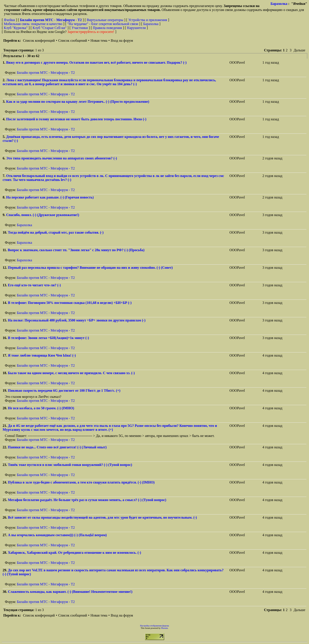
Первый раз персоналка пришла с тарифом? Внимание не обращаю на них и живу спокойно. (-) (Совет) (90, 268)
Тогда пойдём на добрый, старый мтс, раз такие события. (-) (56, 232)
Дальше (299, 50)
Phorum (164, 628)
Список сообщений (73, 41)
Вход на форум (122, 41)
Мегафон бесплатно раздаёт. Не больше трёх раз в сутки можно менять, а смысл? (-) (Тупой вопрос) (87, 500)
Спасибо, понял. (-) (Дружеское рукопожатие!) (43, 215)
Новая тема (99, 41)
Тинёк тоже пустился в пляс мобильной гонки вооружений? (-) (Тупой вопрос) (70, 465)
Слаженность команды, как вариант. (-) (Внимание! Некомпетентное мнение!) (70, 592)
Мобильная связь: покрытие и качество (33, 24)
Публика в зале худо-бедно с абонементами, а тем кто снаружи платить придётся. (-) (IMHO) (81, 482)
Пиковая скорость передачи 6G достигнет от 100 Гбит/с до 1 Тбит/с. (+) (64, 391)
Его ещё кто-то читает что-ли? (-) (34, 285)
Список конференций (39, 41)
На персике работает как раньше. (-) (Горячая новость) (50, 197)
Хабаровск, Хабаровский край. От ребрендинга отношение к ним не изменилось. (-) (75, 553)
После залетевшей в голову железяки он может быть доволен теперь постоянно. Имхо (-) (76, 119)
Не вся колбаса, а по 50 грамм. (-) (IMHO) (41, 408)
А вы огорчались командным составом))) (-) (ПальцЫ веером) (57, 535)
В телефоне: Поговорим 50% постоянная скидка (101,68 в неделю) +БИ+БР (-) (70, 303)
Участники (80, 28)
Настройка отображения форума (154, 626)
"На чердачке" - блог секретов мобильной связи (103, 24)
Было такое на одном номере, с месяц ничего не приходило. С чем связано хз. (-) (71, 373)
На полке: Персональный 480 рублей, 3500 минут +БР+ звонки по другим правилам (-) (77, 320)
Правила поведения (107, 28)
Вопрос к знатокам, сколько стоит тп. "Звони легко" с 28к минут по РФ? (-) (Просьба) (76, 250)
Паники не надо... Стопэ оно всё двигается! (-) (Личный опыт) (57, 447)
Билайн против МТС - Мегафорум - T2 (46, 73)
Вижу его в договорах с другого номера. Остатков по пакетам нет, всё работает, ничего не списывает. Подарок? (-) (96, 62)
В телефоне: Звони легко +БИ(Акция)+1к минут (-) (48, 338)
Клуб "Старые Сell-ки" (50, 28)
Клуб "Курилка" (16, 28)
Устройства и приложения (148, 20)
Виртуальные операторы (105, 20)
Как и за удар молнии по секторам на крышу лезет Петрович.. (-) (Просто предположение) (78, 102)
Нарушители (136, 28)
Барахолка (279, 4)
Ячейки (10, 20)
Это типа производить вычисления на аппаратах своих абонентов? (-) (62, 158)
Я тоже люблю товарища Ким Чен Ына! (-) (42, 355)
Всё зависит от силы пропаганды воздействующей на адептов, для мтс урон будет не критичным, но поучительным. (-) (102, 517)
